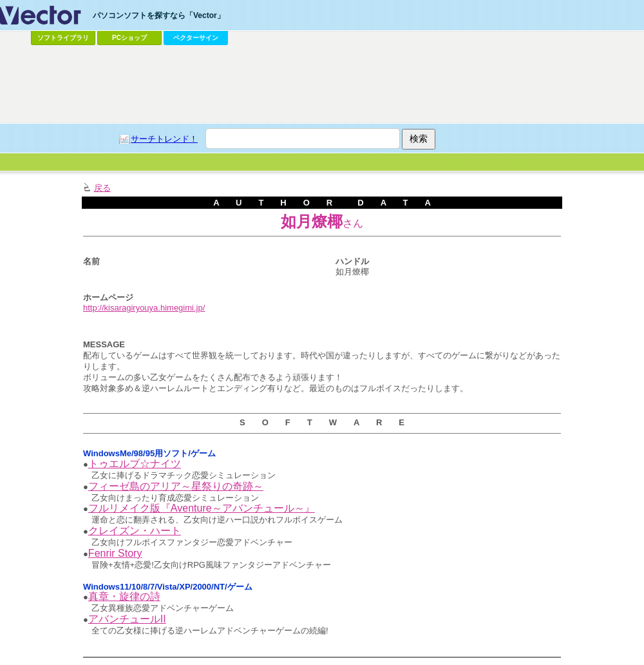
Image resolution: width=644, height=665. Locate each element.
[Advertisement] (156, 212)
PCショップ (129, 38)
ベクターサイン (196, 38)
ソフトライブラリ (63, 38)
